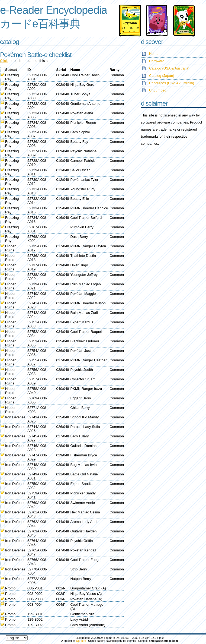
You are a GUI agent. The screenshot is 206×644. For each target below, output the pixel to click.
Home (154, 54)
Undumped (158, 90)
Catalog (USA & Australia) (169, 68)
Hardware (157, 61)
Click (4, 61)
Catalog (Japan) (162, 76)
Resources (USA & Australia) (172, 83)
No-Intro (81, 641)
